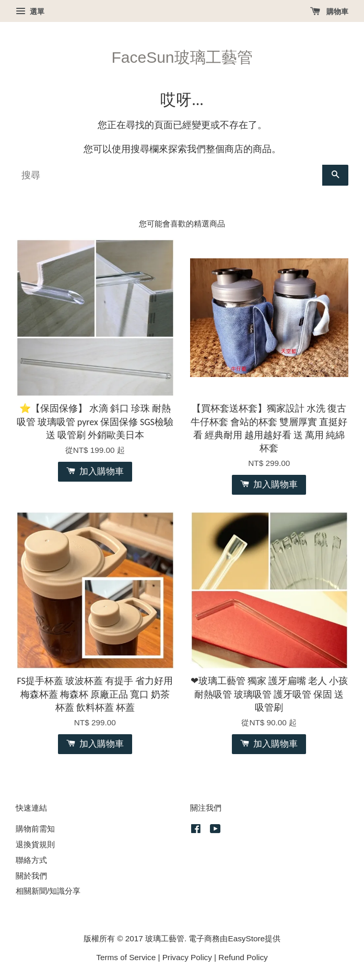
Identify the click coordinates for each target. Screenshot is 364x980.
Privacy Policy (187, 957)
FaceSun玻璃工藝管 (182, 57)
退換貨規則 (35, 844)
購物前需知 (35, 829)
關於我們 (31, 876)
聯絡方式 (31, 860)
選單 (30, 12)
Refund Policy (243, 957)
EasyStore (246, 938)
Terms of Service (126, 957)
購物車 (329, 12)
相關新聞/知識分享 (48, 891)
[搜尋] (169, 175)
